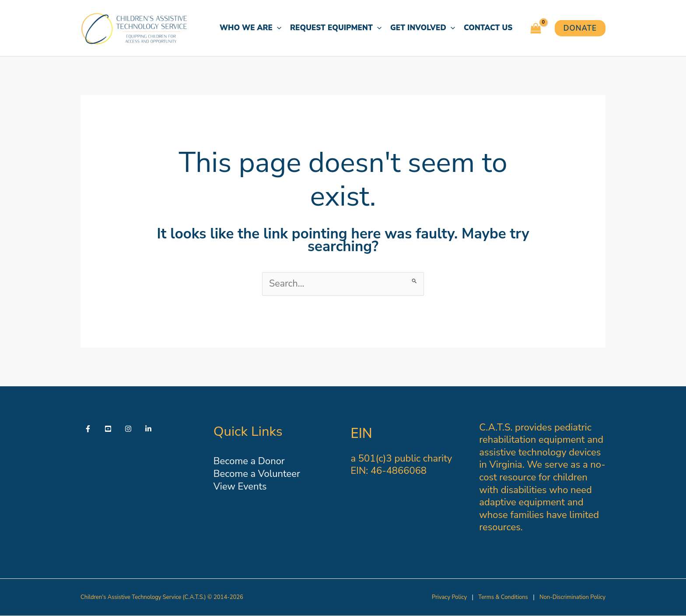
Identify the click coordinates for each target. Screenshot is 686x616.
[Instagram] (128, 429)
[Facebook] (88, 429)
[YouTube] (108, 429)
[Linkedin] (148, 429)
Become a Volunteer (257, 474)
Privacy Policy (449, 597)
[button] (277, 28)
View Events (240, 486)
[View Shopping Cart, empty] (536, 28)
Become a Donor (249, 462)
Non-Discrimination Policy (572, 597)
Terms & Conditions (503, 597)
